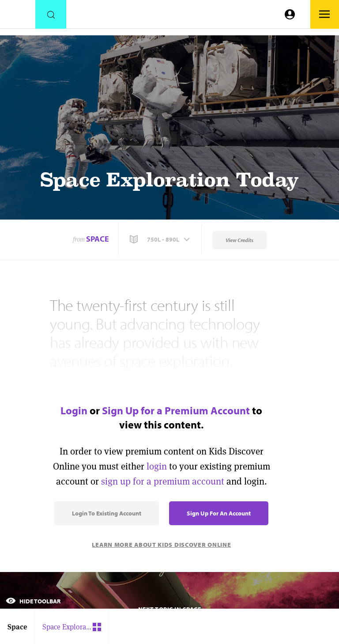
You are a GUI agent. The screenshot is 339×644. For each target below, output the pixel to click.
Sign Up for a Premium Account (176, 410)
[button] (161, 239)
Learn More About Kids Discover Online (161, 545)
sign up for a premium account (163, 481)
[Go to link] (18, 17)
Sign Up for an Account (219, 513)
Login (74, 410)
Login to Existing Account (107, 513)
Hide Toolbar (33, 601)
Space (98, 239)
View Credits (239, 240)
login (157, 466)
